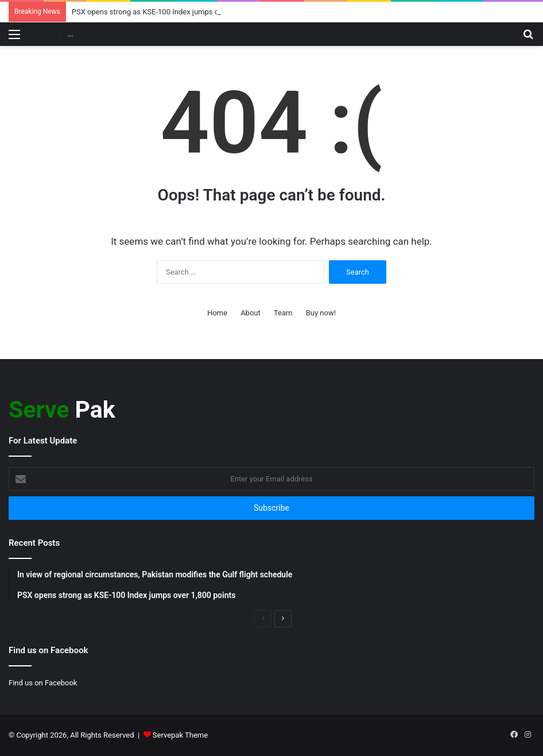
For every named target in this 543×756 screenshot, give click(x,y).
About (251, 313)
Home (217, 313)
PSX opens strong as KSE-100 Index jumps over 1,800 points (172, 12)
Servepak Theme (180, 735)
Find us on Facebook (43, 683)
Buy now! (321, 313)
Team (283, 313)
